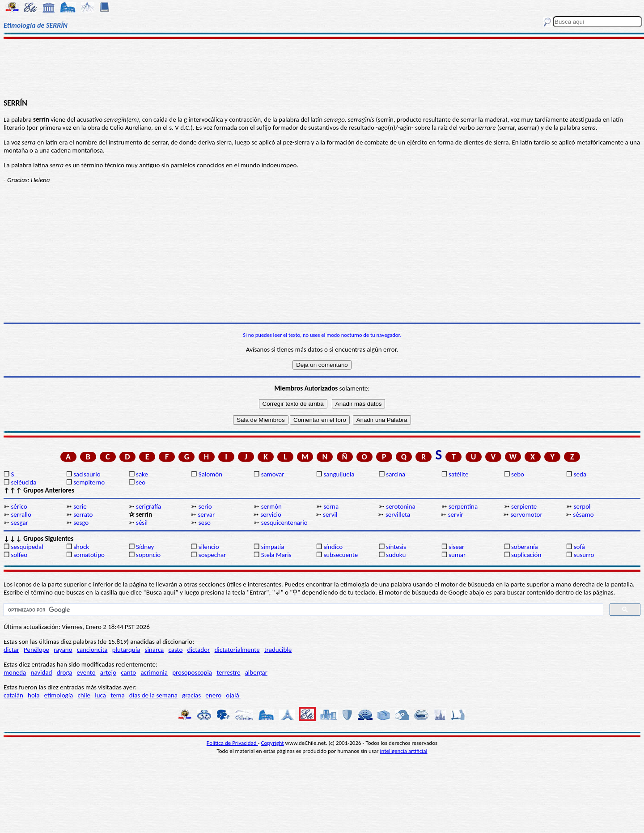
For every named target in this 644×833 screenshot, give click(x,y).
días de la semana (153, 695)
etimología (59, 695)
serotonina (400, 506)
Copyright (273, 743)
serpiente (524, 506)
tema (118, 695)
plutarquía (126, 650)
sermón (271, 506)
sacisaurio (87, 474)
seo (141, 482)
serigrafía (148, 506)
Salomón (210, 474)
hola (34, 695)
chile (84, 695)
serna (331, 506)
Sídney (145, 547)
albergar (256, 672)
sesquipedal (27, 547)
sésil (142, 523)
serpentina (463, 506)
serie (80, 506)
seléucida (23, 482)
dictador (199, 650)
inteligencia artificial (404, 751)
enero (213, 695)
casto (176, 650)
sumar (457, 555)
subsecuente (341, 555)
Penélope (36, 650)
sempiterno (89, 482)
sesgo (81, 523)
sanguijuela (339, 474)
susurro (584, 555)
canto (128, 672)
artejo (108, 672)
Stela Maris (276, 555)
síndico (333, 547)
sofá (579, 547)
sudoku (396, 555)
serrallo (21, 514)
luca (100, 695)
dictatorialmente (237, 650)
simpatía (273, 547)
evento (86, 672)
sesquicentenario (284, 523)
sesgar (19, 523)
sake (142, 474)
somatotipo (89, 555)
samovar (273, 474)
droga (65, 672)
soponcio (148, 555)
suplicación (526, 555)
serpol (582, 506)
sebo (518, 474)
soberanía (525, 547)
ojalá (233, 695)
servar (206, 514)
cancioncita (92, 650)
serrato (83, 514)
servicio (271, 514)
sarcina (396, 474)
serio (205, 506)
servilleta (398, 514)
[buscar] (303, 610)
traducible (278, 650)
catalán (13, 695)
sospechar (212, 555)
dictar (11, 650)
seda (580, 474)
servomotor (527, 514)
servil (330, 514)
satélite (458, 474)
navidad (42, 672)
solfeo (19, 555)
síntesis (396, 547)
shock (81, 547)
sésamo (583, 514)
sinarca (155, 650)
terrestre (228, 672)
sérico (19, 506)
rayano (63, 650)
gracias (191, 695)
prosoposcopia (192, 672)
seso (205, 523)
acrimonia (154, 672)
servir (456, 514)
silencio (209, 547)
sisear (456, 547)
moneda (15, 672)
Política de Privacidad (232, 743)
